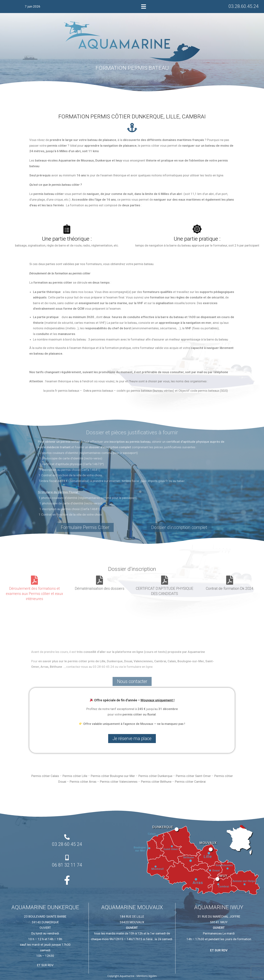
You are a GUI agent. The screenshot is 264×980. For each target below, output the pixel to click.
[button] (144, 7)
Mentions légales (147, 976)
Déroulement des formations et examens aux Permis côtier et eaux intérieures (34, 594)
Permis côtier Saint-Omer (193, 776)
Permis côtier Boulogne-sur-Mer (113, 776)
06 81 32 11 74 (67, 865)
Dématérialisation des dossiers (100, 588)
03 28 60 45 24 (67, 844)
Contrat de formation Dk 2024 (230, 588)
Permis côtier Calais (45, 776)
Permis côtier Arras (83, 782)
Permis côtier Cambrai (190, 782)
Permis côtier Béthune (156, 782)
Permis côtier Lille (75, 776)
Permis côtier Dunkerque (155, 776)
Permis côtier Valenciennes (119, 782)
